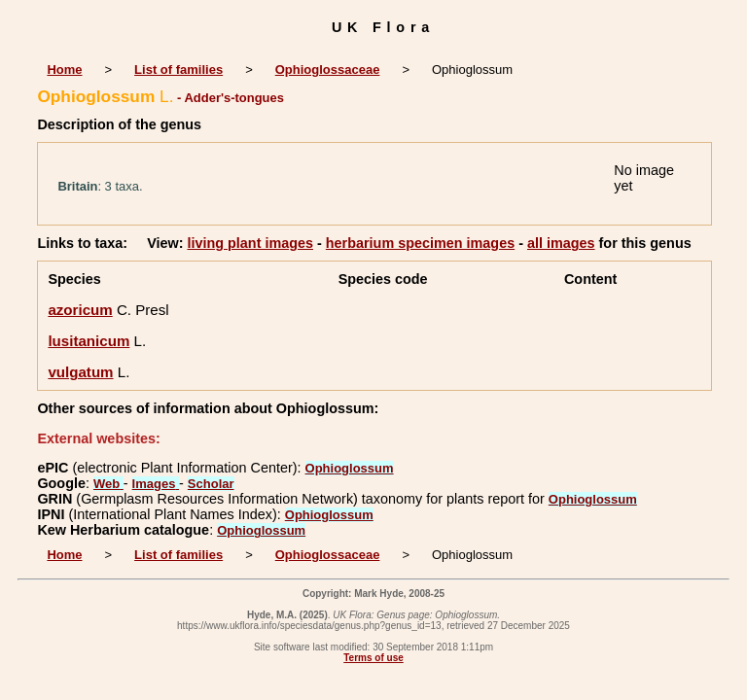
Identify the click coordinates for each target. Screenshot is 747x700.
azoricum (80, 310)
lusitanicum (89, 341)
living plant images (250, 243)
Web (108, 484)
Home (64, 70)
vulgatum (80, 372)
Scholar (211, 484)
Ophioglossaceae (328, 70)
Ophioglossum (350, 468)
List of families (178, 70)
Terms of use (373, 658)
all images (561, 243)
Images (156, 484)
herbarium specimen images (420, 243)
